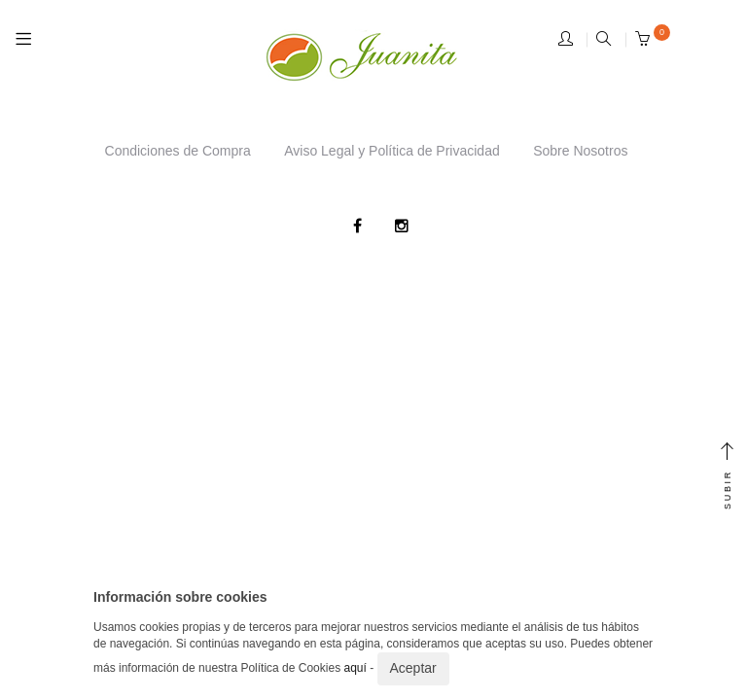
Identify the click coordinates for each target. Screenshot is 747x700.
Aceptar (413, 668)
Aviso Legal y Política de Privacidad (392, 151)
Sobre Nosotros (580, 151)
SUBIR (728, 477)
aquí (355, 668)
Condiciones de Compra (178, 151)
